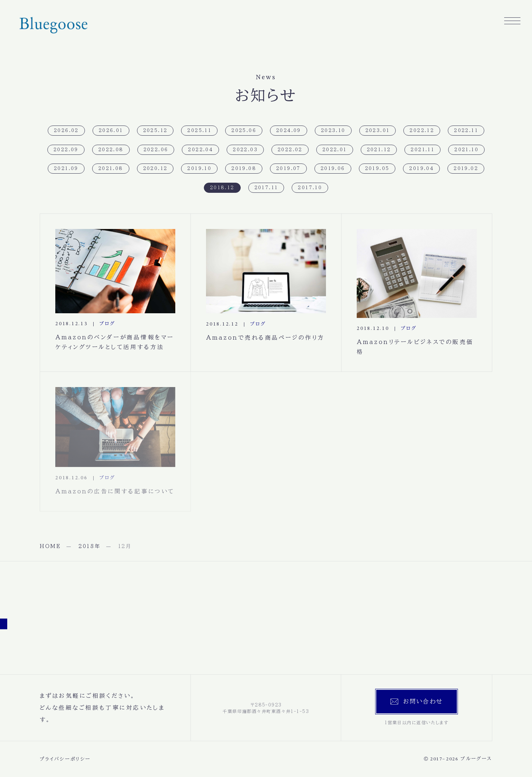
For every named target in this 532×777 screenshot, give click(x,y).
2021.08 (111, 168)
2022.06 (156, 149)
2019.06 (333, 168)
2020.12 (155, 168)
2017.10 (310, 187)
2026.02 (66, 130)
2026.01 (111, 130)
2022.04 (200, 149)
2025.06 (244, 130)
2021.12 (379, 149)
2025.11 (199, 130)
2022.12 (422, 130)
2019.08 (244, 168)
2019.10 (199, 168)
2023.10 (333, 130)
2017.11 (266, 187)
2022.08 (111, 149)
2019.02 (466, 168)
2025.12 (155, 130)
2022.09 (66, 149)
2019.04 (421, 168)
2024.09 (289, 130)
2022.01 (335, 149)
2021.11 (422, 149)
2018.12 (222, 187)
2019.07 (288, 168)
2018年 (90, 546)
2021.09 (66, 168)
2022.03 (245, 149)
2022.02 (290, 149)
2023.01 (378, 130)
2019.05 (377, 168)
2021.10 (466, 149)
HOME (50, 546)
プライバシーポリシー (65, 759)
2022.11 (466, 130)
